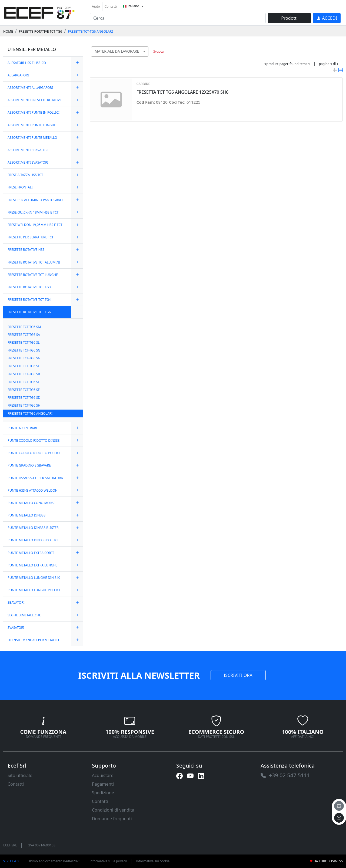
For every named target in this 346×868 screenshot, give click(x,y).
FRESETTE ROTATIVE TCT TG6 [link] (41, 31)
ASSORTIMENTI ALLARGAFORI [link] (30, 88)
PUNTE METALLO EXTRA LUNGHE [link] (33, 565)
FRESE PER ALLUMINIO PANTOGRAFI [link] (35, 200)
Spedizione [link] (103, 793)
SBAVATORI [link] (16, 602)
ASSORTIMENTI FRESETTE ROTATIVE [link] (35, 100)
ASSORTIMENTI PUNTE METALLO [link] (32, 138)
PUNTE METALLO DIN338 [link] (26, 515)
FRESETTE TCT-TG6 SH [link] (24, 405)
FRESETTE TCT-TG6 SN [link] (24, 358)
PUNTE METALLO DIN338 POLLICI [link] (33, 540)
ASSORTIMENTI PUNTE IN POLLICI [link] (34, 112)
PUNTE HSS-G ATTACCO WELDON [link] (33, 490)
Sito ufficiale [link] (20, 775)
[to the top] (339, 818)
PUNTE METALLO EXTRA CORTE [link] (31, 553)
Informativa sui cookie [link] (153, 861)
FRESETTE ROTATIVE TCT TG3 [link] (29, 287)
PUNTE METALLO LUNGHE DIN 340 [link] (34, 578)
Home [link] (8, 31)
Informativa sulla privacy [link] (108, 861)
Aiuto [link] (96, 6)
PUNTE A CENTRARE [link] (23, 428)
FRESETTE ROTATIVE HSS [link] (26, 250)
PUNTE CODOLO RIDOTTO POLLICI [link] (34, 453)
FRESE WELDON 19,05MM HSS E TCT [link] (35, 225)
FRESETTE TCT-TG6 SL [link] (24, 342)
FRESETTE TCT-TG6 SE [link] (24, 382)
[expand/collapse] (77, 63)
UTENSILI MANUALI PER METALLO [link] (33, 640)
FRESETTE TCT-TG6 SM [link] (24, 327)
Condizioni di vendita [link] (113, 810)
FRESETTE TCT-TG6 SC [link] (24, 366)
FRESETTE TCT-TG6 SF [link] (24, 390)
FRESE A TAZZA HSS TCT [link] (25, 175)
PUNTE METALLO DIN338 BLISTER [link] (33, 528)
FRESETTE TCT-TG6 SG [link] (24, 350)
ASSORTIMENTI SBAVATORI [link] (28, 150)
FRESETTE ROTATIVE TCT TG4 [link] (29, 300)
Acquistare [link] (103, 775)
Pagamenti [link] (103, 784)
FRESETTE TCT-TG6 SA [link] (24, 335)
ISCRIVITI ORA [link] (238, 675)
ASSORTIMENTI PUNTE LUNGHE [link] (32, 125)
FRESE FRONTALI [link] (20, 187)
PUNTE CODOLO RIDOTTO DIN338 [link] (34, 440)
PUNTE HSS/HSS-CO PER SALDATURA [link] (35, 478)
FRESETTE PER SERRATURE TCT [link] (31, 237)
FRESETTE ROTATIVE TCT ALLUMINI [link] (34, 262)
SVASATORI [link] (16, 628)
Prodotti (289, 18)
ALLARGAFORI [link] (18, 75)
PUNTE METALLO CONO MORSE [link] (31, 503)
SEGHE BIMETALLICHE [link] (24, 615)
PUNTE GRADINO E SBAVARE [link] (29, 465)
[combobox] (120, 52)
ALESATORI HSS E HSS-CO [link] (27, 63)
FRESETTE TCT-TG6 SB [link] (24, 374)
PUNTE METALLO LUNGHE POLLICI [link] (34, 590)
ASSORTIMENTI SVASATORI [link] (28, 162)
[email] (339, 806)
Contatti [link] (111, 6)
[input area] (178, 18)
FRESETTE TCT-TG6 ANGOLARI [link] (90, 31)
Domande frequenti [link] (112, 819)
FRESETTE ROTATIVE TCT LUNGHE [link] (33, 275)
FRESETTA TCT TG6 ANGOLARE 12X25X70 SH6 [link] (182, 92)
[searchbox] (145, 58)
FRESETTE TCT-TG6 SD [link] (24, 398)
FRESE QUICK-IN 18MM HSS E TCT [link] (33, 212)
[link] (39, 12)
